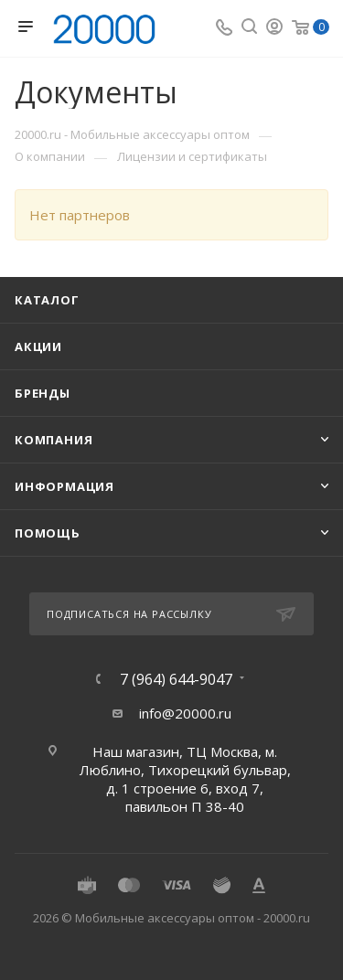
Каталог (47, 300)
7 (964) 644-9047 (176, 679)
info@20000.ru (185, 713)
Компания (54, 440)
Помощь (48, 533)
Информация (64, 486)
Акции (38, 346)
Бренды (43, 393)
